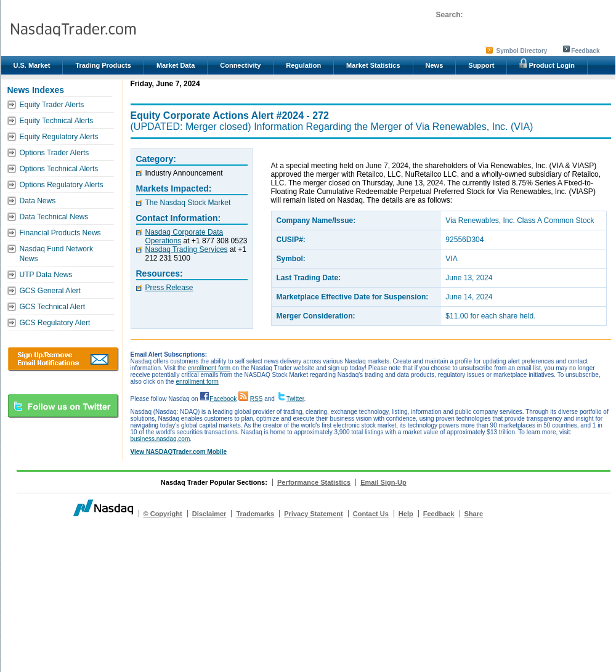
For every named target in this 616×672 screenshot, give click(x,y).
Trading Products (103, 65)
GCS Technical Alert (53, 307)
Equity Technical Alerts (57, 121)
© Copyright (163, 514)
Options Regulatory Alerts (62, 185)
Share (474, 514)
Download (63, 359)
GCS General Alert (50, 291)
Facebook (223, 399)
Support (481, 65)
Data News (38, 201)
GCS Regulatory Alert (55, 323)
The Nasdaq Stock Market (188, 203)
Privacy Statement (313, 514)
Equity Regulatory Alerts (59, 137)
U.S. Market (32, 65)
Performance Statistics (314, 482)
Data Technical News (54, 217)
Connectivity (240, 65)
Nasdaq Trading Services (187, 249)
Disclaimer (209, 514)
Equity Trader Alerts (52, 105)
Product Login (547, 63)
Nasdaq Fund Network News (56, 254)
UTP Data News (46, 275)
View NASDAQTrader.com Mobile (179, 452)
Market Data (176, 65)
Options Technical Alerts (59, 169)
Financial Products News (60, 233)
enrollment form (209, 368)
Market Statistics (373, 65)
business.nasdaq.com (160, 439)
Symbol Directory (522, 51)
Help (406, 514)
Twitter (295, 399)
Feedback (585, 51)
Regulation (303, 65)
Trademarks (255, 514)
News (435, 65)
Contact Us (371, 514)
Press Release (169, 288)
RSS (257, 399)
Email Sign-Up (383, 482)
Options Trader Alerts (55, 153)
